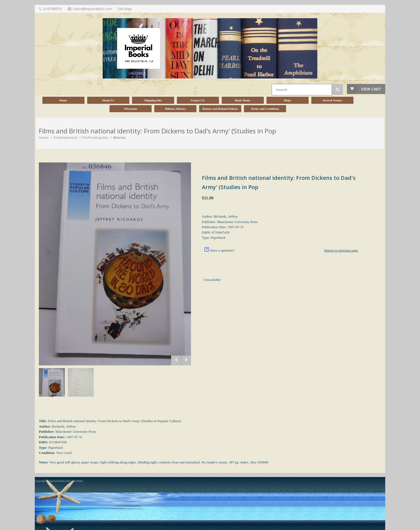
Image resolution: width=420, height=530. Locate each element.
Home (44, 137)
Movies (119, 137)
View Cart (371, 89)
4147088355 (53, 9)
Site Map (125, 9)
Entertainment (65, 137)
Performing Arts (95, 137)
